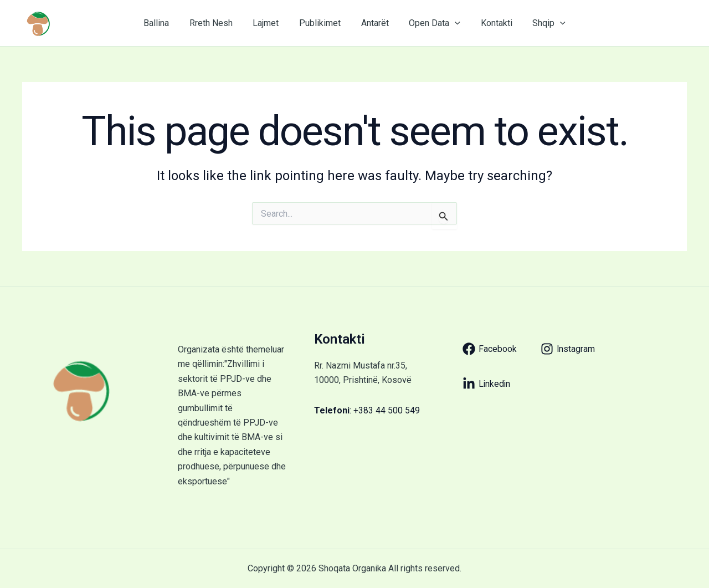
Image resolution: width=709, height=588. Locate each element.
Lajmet (269, 23)
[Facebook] (490, 349)
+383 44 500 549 (387, 410)
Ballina (165, 23)
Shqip (540, 23)
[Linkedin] (487, 384)
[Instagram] (568, 349)
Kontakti (490, 23)
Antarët (373, 23)
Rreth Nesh (217, 23)
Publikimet (321, 23)
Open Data (431, 23)
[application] (451, 23)
